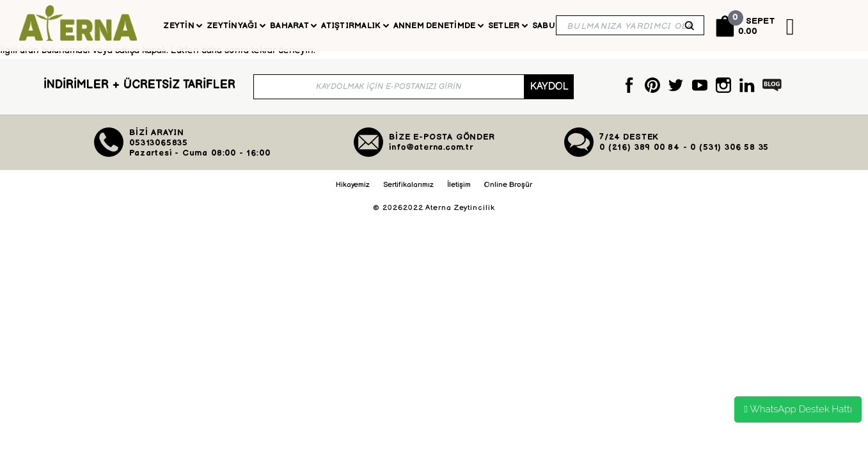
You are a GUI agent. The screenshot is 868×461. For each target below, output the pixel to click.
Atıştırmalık (355, 26)
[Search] (630, 25)
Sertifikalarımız (408, 193)
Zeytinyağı (236, 26)
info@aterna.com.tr (431, 156)
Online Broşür (508, 193)
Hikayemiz (353, 193)
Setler (508, 26)
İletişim (459, 193)
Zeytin (183, 26)
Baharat (293, 26)
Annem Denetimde (438, 26)
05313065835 (159, 151)
